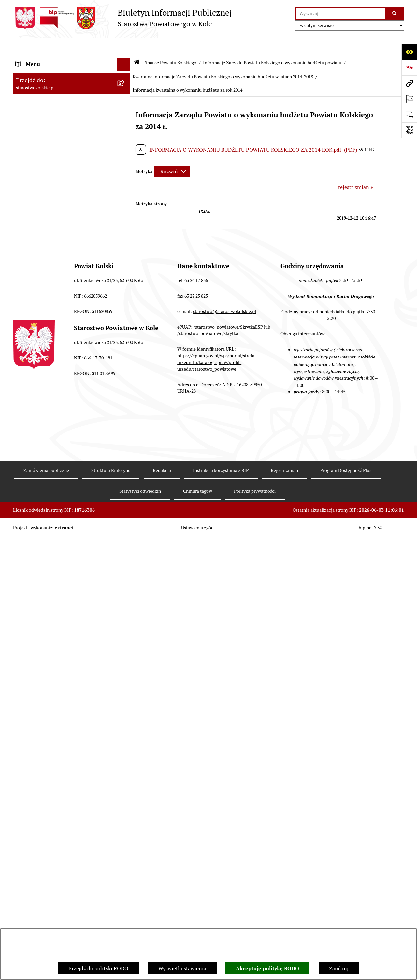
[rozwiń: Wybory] (125, 133)
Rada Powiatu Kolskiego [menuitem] (43, 146)
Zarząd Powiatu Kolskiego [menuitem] (46, 159)
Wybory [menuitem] (24, 133)
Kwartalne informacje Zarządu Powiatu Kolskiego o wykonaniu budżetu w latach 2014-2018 (223, 59)
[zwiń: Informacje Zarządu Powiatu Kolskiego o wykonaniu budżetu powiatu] (125, 249)
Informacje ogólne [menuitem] (37, 60)
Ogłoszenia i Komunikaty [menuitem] (45, 73)
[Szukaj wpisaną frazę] (395, 14)
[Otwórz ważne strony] (409, 99)
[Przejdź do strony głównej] (122, 18)
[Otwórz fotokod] (409, 130)
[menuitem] (72, 189)
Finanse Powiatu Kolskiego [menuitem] (47, 172)
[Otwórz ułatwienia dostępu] (409, 52)
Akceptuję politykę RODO (267, 968)
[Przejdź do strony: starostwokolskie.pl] (409, 83)
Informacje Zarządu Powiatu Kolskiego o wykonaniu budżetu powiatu (272, 45)
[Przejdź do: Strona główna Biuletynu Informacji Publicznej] (137, 45)
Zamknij (339, 968)
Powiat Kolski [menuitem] (31, 99)
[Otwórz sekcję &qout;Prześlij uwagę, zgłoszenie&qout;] (409, 114)
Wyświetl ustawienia (182, 968)
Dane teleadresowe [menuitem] (38, 86)
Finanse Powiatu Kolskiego (170, 45)
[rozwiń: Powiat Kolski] (125, 99)
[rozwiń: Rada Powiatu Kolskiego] (125, 146)
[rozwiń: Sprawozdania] (125, 232)
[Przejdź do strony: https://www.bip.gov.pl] (409, 67)
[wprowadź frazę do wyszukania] (341, 14)
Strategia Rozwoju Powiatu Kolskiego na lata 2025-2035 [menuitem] (62, 116)
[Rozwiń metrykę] (172, 154)
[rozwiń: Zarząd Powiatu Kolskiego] (125, 159)
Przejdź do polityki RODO (98, 968)
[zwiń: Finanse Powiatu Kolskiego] (125, 172)
